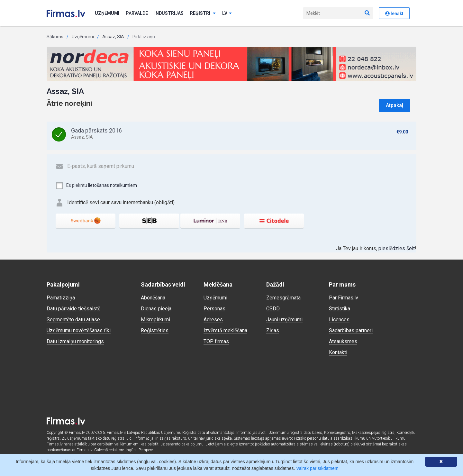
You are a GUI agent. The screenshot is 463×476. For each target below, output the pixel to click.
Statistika (340, 309)
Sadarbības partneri (351, 330)
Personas (214, 309)
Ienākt (394, 14)
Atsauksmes (343, 341)
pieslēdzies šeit (397, 248)
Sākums (55, 37)
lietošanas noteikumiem (113, 185)
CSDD (273, 309)
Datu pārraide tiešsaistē (73, 309)
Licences (339, 320)
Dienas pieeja (156, 309)
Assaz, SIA (113, 37)
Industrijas (169, 13)
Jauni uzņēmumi (284, 320)
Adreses (213, 320)
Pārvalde (137, 13)
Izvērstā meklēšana (225, 330)
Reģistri (203, 13)
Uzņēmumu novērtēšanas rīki (79, 330)
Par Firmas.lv (344, 298)
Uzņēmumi (107, 13)
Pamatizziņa (61, 298)
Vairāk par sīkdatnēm (317, 468)
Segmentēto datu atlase (73, 320)
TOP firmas (216, 341)
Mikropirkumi (155, 320)
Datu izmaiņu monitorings (75, 341)
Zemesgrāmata (283, 298)
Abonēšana (153, 298)
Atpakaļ (395, 105)
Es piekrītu (96, 186)
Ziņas (273, 330)
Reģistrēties (155, 330)
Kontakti (338, 352)
